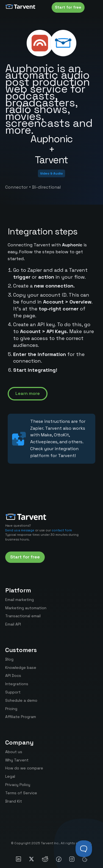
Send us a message (20, 530)
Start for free (68, 7)
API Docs (13, 676)
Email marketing (20, 600)
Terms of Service (21, 793)
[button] (92, 7)
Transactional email (23, 616)
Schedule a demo (21, 700)
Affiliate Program (21, 717)
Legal (10, 776)
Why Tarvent (17, 760)
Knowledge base (21, 668)
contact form (62, 530)
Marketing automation (26, 608)
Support (13, 692)
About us (14, 752)
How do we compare (24, 768)
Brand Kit (14, 801)
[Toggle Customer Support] (84, 849)
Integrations (17, 684)
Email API (13, 624)
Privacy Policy (18, 785)
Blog (9, 659)
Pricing (11, 709)
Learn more (28, 393)
